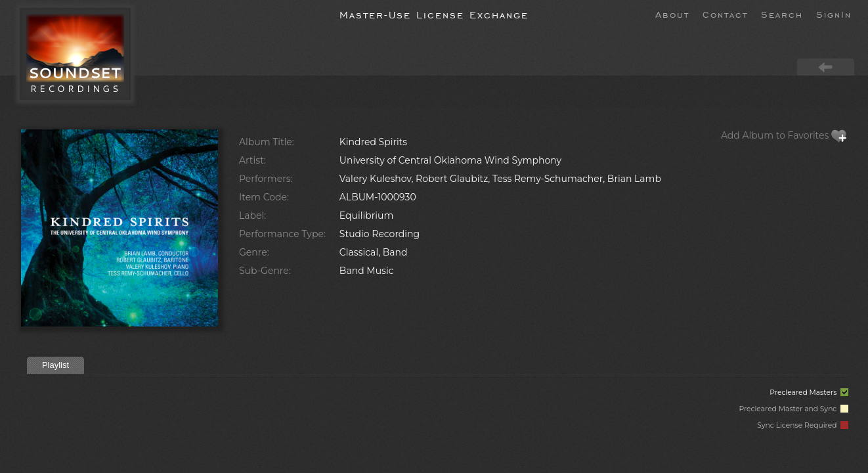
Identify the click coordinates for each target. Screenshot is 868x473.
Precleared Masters (809, 393)
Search (782, 14)
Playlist (55, 365)
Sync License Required (803, 425)
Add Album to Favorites (784, 135)
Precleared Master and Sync (793, 409)
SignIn (834, 14)
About (672, 14)
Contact (725, 14)
